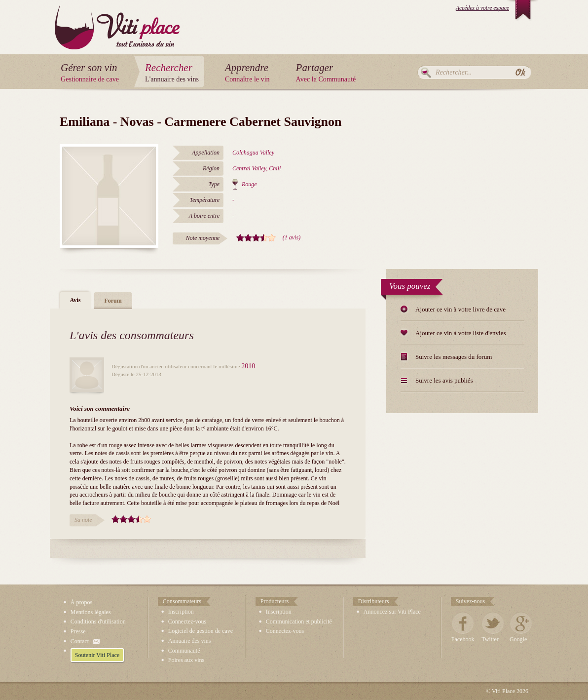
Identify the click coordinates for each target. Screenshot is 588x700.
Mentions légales (91, 612)
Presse (78, 631)
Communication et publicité (299, 622)
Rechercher (426, 73)
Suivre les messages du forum (454, 357)
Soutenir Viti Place (97, 655)
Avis (75, 300)
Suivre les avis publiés (444, 380)
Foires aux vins (186, 660)
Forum (113, 301)
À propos (81, 602)
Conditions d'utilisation (98, 622)
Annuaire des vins (190, 641)
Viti (117, 19)
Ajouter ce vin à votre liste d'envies (461, 333)
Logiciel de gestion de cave (201, 631)
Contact (80, 641)
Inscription (181, 612)
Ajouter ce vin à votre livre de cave (460, 309)
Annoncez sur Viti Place (392, 612)
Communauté (184, 651)
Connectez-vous (187, 622)
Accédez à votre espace (482, 8)
